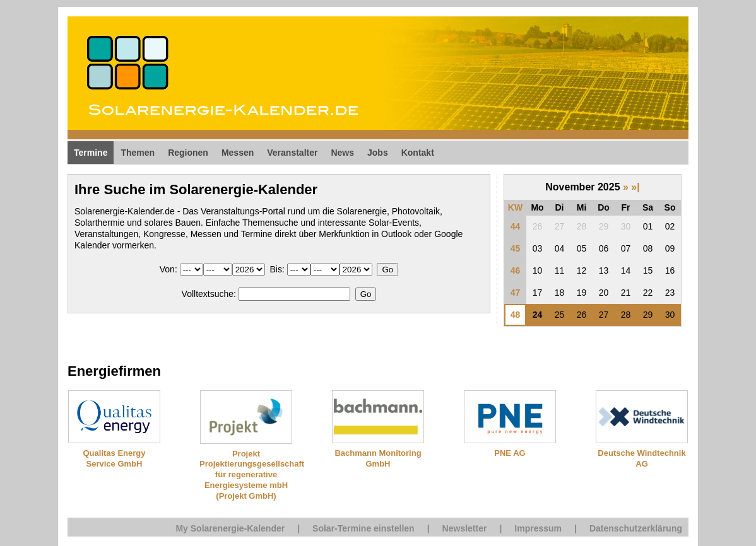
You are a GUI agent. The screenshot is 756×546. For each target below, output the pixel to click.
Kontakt (418, 153)
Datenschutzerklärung (636, 528)
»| (635, 187)
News (342, 153)
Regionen (188, 153)
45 (516, 248)
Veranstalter (292, 153)
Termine (91, 153)
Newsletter (465, 528)
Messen (238, 153)
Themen (138, 153)
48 (516, 315)
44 (516, 226)
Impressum (538, 528)
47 (516, 293)
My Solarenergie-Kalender (230, 528)
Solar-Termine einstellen (363, 528)
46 (516, 270)
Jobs (378, 153)
